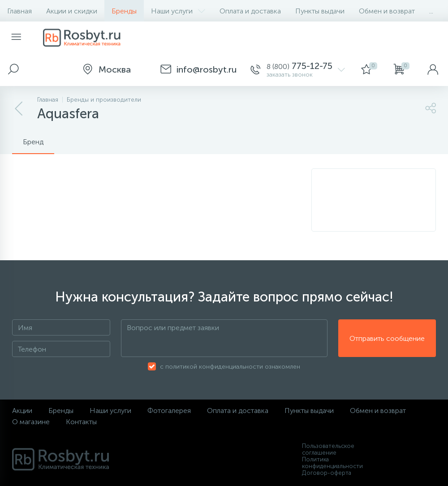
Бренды (124, 11)
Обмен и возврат (387, 11)
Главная (19, 11)
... (431, 11)
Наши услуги (178, 11)
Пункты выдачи (320, 11)
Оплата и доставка (250, 11)
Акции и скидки (72, 11)
